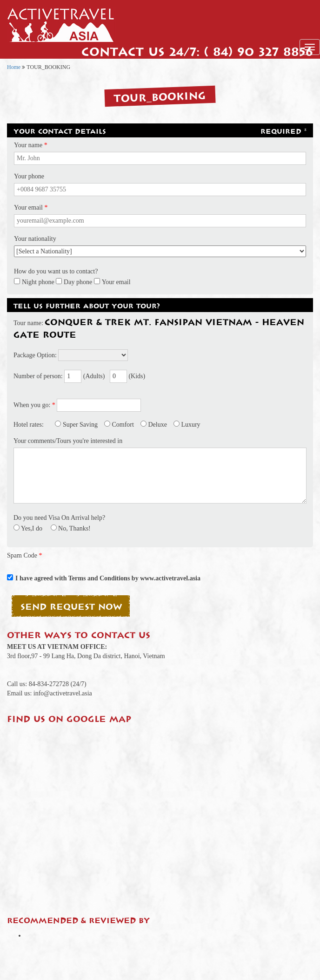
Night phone (38, 282)
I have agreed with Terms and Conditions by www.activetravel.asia (108, 578)
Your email (116, 282)
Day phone (78, 282)
